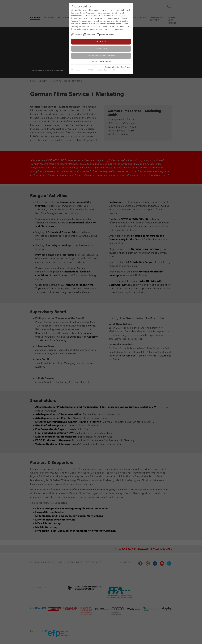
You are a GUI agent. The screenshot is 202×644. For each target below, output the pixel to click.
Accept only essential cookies (101, 56)
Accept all (101, 42)
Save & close (101, 49)
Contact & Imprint (112, 67)
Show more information (101, 61)
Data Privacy (126, 67)
